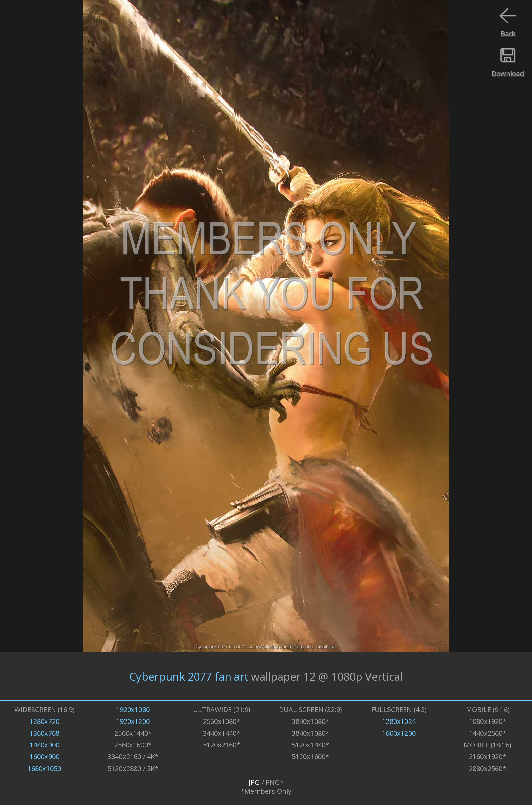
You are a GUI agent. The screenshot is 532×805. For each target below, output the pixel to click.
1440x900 (44, 745)
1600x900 (44, 757)
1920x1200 (133, 721)
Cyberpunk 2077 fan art (189, 676)
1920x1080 (133, 709)
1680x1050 (44, 769)
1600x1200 (399, 733)
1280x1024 (399, 721)
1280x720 (44, 721)
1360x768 (44, 733)
